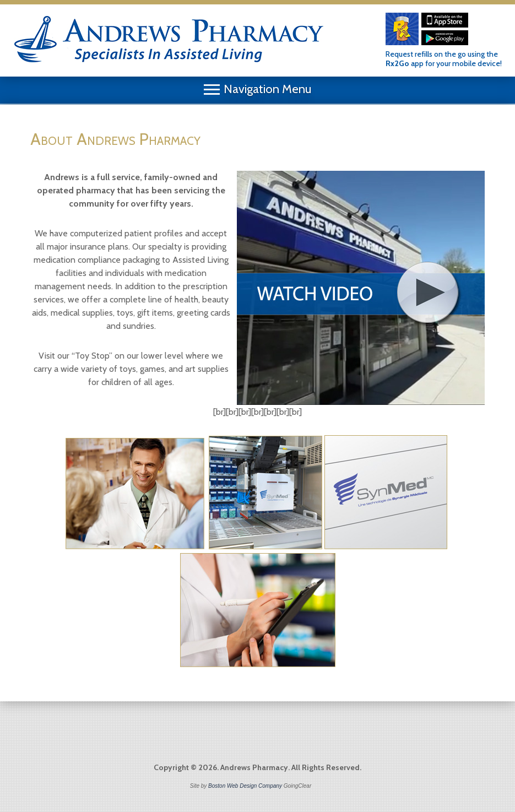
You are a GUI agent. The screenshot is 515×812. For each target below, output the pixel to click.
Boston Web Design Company (245, 786)
